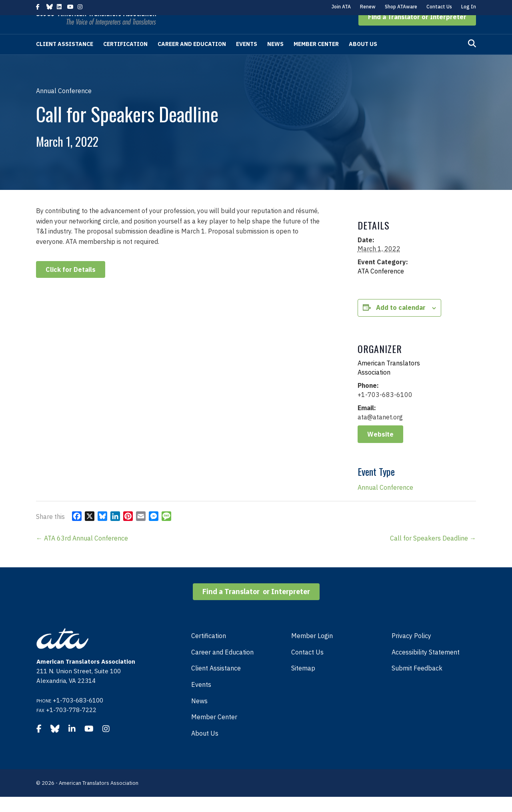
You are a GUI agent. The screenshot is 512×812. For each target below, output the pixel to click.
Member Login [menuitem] (312, 651)
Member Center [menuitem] (214, 732)
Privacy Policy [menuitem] (411, 651)
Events (247, 59)
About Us (363, 59)
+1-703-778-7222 (71, 725)
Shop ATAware (401, 7)
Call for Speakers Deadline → (433, 553)
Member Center (316, 59)
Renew (368, 7)
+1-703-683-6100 (78, 715)
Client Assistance (65, 59)
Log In (469, 7)
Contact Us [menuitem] (307, 667)
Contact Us (439, 7)
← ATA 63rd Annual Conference (82, 553)
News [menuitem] (199, 716)
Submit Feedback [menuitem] (417, 683)
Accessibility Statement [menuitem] (426, 667)
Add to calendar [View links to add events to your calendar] (401, 323)
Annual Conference (385, 503)
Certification (125, 59)
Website (380, 449)
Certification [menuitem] (209, 651)
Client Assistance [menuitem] (216, 683)
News (275, 59)
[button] (417, 32)
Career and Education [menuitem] (222, 667)
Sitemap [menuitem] (303, 683)
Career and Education (192, 59)
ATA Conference (381, 286)
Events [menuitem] (201, 700)
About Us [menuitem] (205, 748)
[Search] (472, 59)
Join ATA (341, 7)
